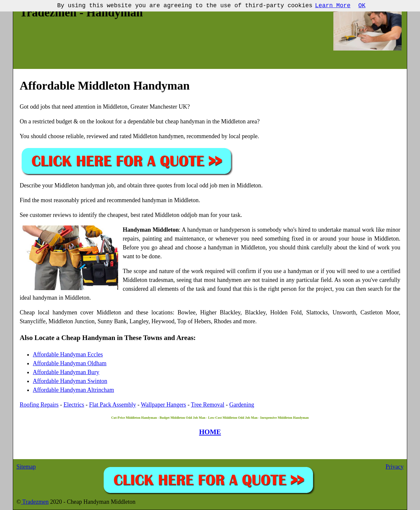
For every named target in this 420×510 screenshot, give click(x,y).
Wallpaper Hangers (163, 405)
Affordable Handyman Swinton (70, 381)
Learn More (333, 6)
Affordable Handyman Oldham (70, 363)
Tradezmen (35, 502)
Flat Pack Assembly (112, 405)
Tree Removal (208, 405)
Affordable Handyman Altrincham (73, 390)
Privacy (395, 467)
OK (362, 6)
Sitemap (26, 467)
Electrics (74, 405)
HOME (210, 432)
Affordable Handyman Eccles (68, 354)
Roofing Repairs (39, 405)
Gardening (242, 405)
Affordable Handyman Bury (66, 372)
